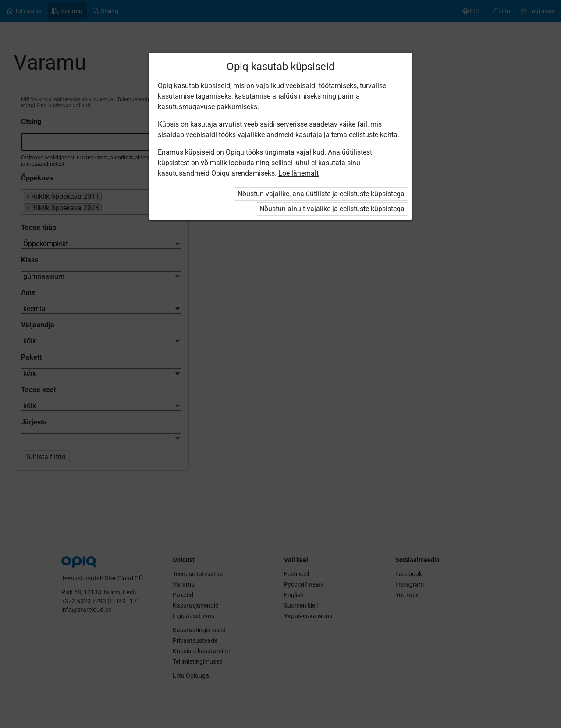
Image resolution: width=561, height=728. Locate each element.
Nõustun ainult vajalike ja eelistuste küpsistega (332, 209)
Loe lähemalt (298, 173)
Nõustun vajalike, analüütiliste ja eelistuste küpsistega (321, 194)
